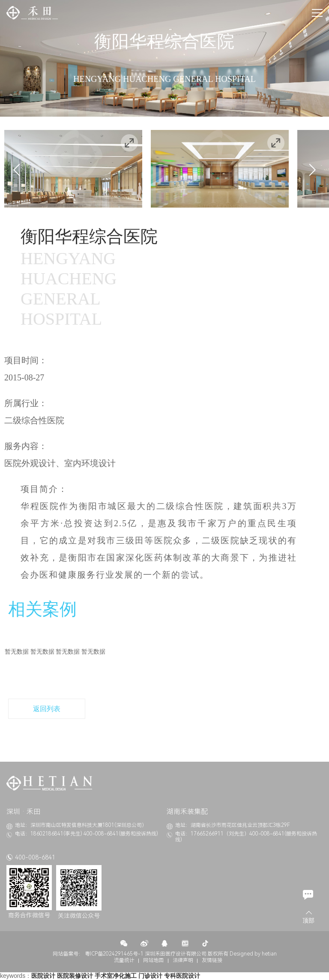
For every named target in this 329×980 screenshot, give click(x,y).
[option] (73, 169)
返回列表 (47, 709)
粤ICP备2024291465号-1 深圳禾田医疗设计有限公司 (146, 954)
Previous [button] (19, 170)
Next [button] (310, 170)
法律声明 (183, 960)
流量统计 (124, 960)
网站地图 (153, 960)
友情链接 (212, 960)
